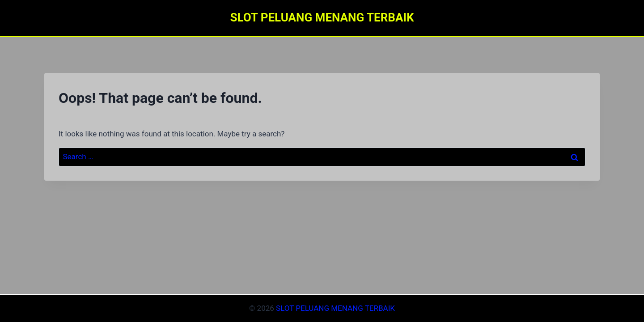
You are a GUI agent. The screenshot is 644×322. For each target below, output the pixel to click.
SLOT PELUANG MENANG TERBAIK (335, 308)
